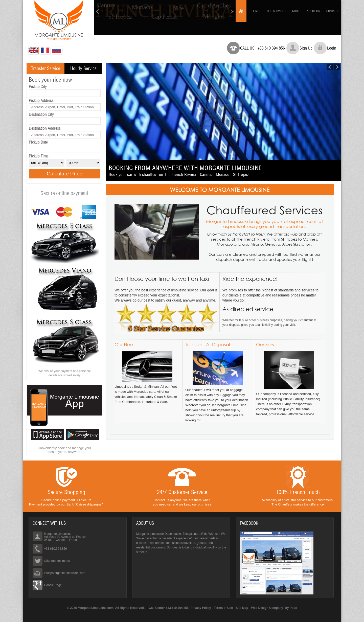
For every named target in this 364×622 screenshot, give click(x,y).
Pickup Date (38, 142)
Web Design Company (267, 608)
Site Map (242, 608)
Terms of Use (223, 608)
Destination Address (45, 128)
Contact (332, 11)
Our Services (276, 11)
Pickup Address (41, 100)
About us (313, 11)
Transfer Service (46, 68)
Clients (255, 11)
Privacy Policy (201, 608)
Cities (296, 11)
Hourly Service (83, 68)
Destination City (41, 114)
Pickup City (38, 86)
